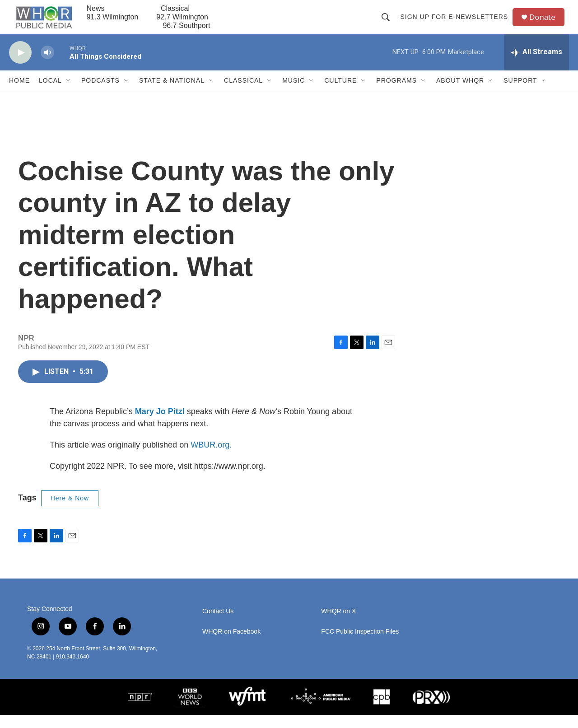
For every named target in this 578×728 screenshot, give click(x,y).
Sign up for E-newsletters (457, 23)
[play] (20, 66)
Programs (396, 94)
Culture (340, 94)
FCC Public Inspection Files (360, 645)
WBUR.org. (211, 458)
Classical (243, 94)
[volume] (47, 66)
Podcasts (100, 94)
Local (50, 94)
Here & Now (70, 512)
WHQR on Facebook (231, 645)
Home (19, 94)
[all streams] (537, 65)
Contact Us (218, 624)
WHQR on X (338, 624)
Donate (546, 24)
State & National (172, 94)
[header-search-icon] (388, 23)
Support (520, 94)
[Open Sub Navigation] (69, 94)
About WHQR (460, 94)
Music (294, 94)
